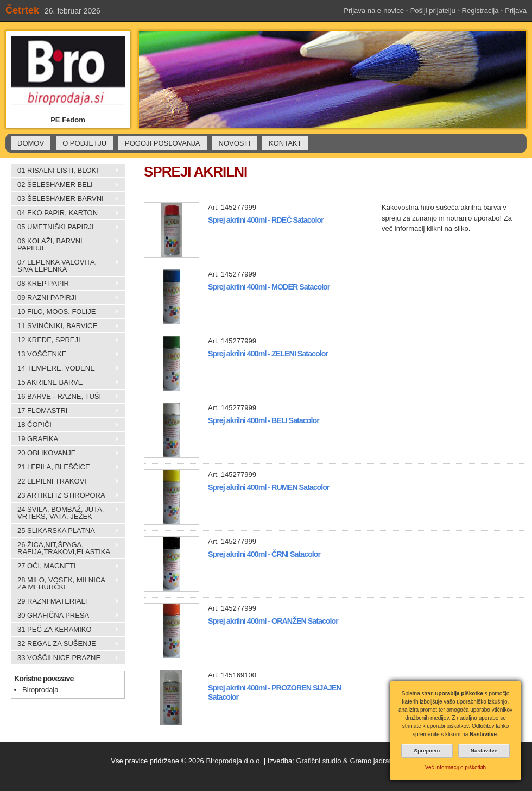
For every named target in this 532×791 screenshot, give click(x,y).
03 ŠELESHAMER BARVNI (65, 199)
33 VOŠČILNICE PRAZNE (65, 658)
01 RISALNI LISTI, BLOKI (65, 171)
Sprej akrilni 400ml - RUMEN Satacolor (269, 487)
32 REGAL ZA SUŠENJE (65, 644)
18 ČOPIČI (65, 425)
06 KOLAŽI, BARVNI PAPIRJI (65, 244)
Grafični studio (318, 761)
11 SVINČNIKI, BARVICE (65, 326)
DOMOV (31, 143)
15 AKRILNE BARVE (65, 382)
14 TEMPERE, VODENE (65, 368)
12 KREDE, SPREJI (65, 340)
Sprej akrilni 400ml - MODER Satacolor (269, 287)
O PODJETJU (84, 143)
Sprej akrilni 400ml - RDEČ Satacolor (266, 220)
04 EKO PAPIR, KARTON (65, 213)
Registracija (480, 11)
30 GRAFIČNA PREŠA (65, 616)
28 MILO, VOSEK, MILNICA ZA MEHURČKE (65, 583)
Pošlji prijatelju (433, 11)
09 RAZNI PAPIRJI (65, 298)
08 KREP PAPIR (65, 284)
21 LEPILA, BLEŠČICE (65, 467)
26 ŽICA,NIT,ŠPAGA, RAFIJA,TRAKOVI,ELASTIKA (65, 548)
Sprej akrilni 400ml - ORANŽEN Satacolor (273, 621)
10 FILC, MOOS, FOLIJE (65, 312)
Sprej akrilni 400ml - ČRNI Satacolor (264, 554)
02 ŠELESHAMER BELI (65, 185)
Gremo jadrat (370, 761)
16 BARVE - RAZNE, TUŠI (65, 397)
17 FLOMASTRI (65, 411)
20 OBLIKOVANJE (65, 453)
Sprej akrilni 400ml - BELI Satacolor (264, 420)
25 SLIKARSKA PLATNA (65, 531)
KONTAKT (285, 143)
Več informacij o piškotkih (455, 767)
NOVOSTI (235, 143)
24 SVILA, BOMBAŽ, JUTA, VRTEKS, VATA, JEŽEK (65, 513)
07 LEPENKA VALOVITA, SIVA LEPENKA (65, 266)
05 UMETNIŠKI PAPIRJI (65, 227)
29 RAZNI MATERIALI (65, 601)
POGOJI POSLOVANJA (162, 143)
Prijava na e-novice (374, 11)
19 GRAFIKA (65, 439)
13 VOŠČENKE (65, 354)
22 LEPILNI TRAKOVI (65, 481)
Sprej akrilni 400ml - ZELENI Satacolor (268, 354)
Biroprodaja (40, 690)
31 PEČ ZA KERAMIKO (65, 630)
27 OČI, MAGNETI (65, 566)
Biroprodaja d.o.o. (234, 761)
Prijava (516, 11)
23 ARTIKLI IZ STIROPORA (65, 495)
